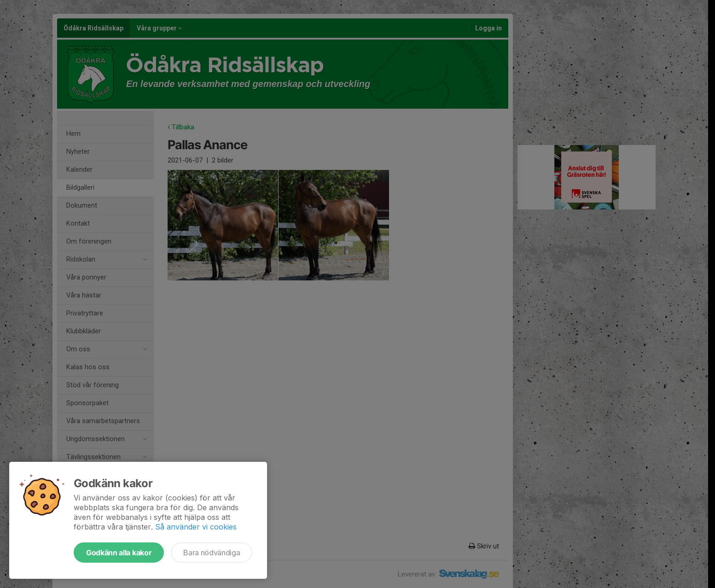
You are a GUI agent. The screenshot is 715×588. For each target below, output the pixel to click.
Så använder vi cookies (196, 527)
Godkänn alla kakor (119, 553)
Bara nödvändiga (212, 553)
